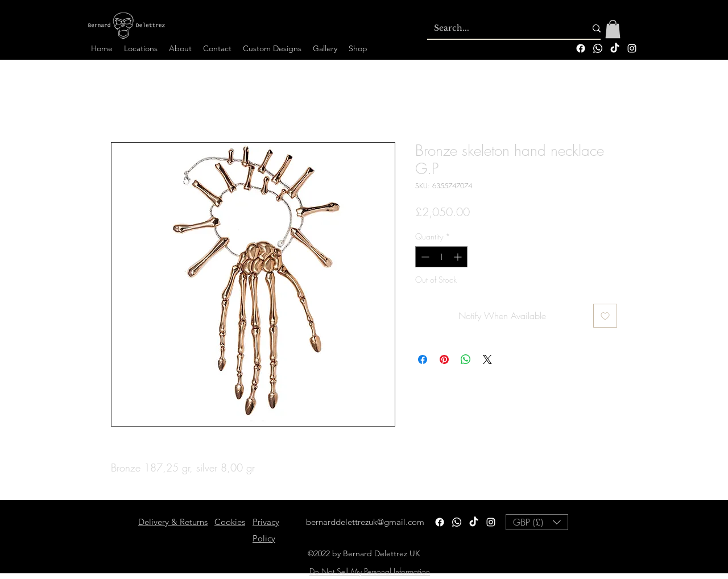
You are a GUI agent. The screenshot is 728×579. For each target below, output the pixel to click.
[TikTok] (615, 48)
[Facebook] (581, 48)
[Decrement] (424, 257)
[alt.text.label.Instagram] (632, 48)
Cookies (230, 522)
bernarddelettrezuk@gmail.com (365, 522)
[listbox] (537, 522)
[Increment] (459, 257)
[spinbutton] (441, 257)
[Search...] (501, 28)
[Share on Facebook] (423, 359)
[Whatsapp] (598, 48)
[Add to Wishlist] (605, 316)
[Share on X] (487, 359)
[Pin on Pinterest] (444, 359)
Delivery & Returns (173, 522)
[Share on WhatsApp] (466, 359)
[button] (613, 29)
